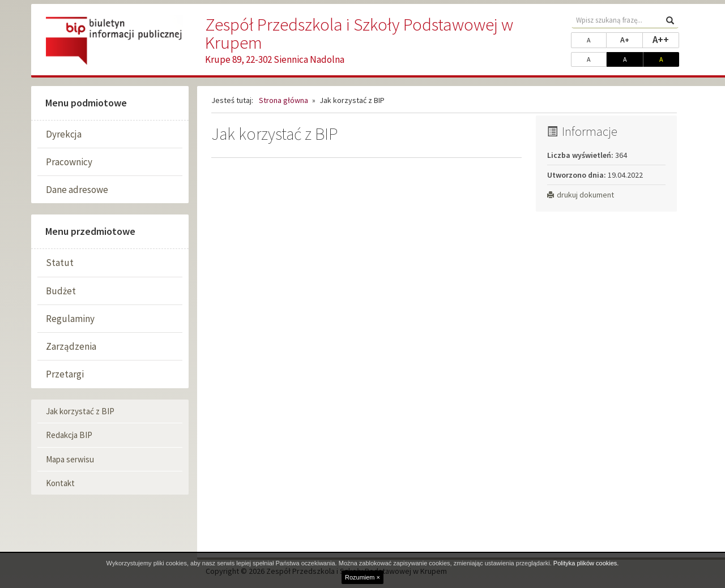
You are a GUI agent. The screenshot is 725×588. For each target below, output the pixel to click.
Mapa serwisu (70, 459)
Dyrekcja (64, 134)
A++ (666, 39)
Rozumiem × (362, 577)
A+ (632, 39)
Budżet (61, 291)
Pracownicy (69, 162)
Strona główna (283, 100)
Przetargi (65, 374)
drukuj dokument (581, 195)
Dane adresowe (77, 190)
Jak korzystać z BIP (80, 411)
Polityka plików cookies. (586, 563)
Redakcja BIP (69, 435)
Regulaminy (70, 319)
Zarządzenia (71, 346)
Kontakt (60, 483)
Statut (60, 263)
